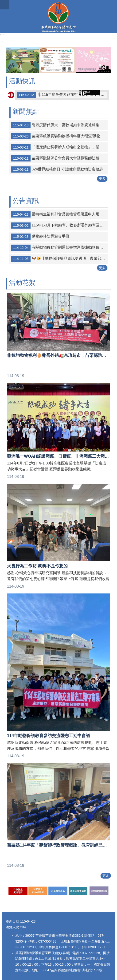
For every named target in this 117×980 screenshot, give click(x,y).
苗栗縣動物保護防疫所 (58, 16)
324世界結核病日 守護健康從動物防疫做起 (57, 169)
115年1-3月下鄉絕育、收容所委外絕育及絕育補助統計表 (59, 226)
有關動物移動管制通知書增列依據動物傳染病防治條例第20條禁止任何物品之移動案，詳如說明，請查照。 (59, 248)
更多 (102, 179)
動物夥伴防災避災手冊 (40, 237)
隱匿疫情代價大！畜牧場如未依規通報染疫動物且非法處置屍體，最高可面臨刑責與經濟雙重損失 (59, 125)
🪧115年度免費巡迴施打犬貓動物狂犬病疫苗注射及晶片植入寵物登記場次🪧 (62, 95)
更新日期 (12, 921)
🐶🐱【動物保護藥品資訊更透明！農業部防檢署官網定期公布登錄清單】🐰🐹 (59, 259)
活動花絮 (22, 283)
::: (2, 35)
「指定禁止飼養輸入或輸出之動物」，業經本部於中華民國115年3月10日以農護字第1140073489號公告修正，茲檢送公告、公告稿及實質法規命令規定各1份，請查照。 (59, 147)
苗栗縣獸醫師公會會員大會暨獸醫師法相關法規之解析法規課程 (59, 158)
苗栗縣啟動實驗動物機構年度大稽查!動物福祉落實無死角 (59, 136)
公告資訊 (26, 201)
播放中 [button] (84, 92)
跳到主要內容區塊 (2, 2)
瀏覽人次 (12, 927)
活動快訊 (22, 81)
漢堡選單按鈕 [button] (5, 5)
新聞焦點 (26, 111)
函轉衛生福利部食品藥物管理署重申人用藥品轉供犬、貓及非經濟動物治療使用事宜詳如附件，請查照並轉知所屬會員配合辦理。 (59, 214)
